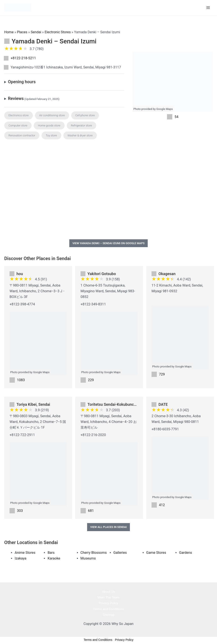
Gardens (186, 552)
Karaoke (54, 558)
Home (9, 32)
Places (22, 32)
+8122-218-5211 (23, 58)
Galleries (120, 552)
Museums (88, 558)
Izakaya (20, 558)
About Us (108, 591)
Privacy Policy (108, 603)
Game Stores (156, 552)
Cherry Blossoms (94, 552)
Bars (51, 552)
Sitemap (108, 614)
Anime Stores (25, 552)
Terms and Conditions (108, 608)
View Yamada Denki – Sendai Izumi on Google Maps (108, 243)
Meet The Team (108, 597)
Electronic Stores (58, 32)
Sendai (36, 32)
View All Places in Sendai (109, 527)
